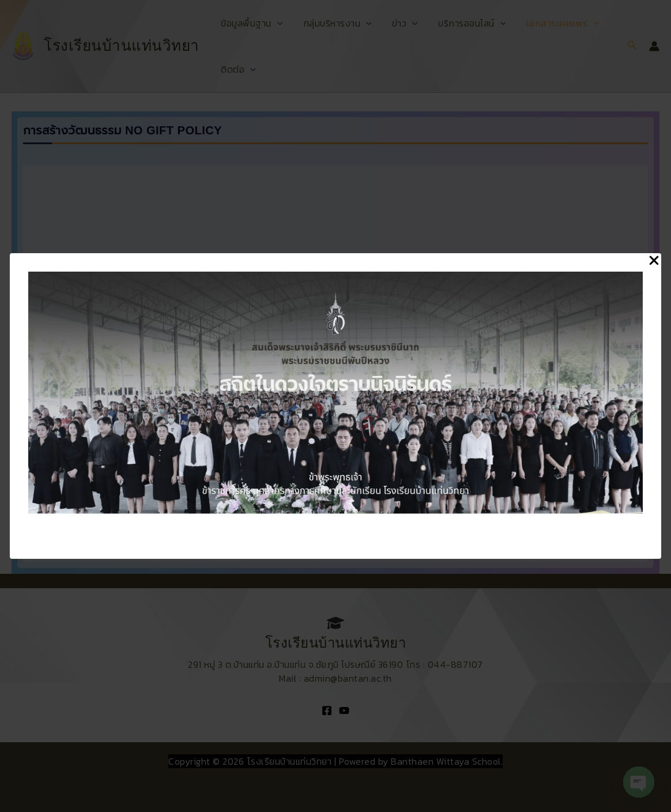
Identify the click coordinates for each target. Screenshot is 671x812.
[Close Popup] (654, 261)
